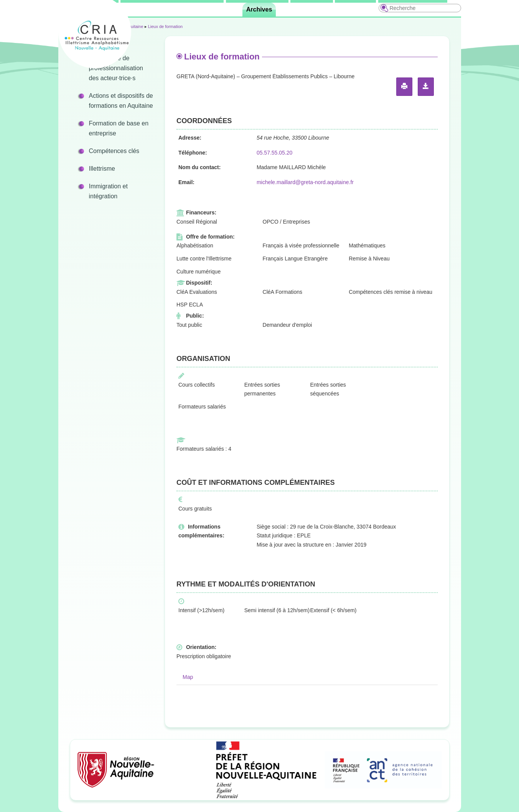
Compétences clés (114, 151)
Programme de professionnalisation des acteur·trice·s (116, 68)
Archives (259, 9)
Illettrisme (102, 169)
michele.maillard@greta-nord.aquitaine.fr (305, 182)
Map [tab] (188, 677)
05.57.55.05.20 (274, 153)
